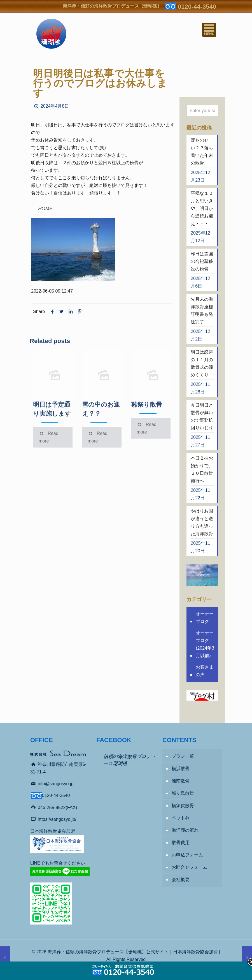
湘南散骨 (181, 781)
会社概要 (181, 880)
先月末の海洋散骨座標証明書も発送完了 (202, 311)
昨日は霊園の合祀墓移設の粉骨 (202, 261)
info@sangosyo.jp (56, 784)
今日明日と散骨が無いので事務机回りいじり (202, 416)
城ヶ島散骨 (183, 793)
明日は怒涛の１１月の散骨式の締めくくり (202, 363)
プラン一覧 (183, 756)
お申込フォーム (187, 855)
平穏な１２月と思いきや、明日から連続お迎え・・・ (202, 208)
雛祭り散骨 (147, 405)
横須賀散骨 (183, 806)
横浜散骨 (181, 769)
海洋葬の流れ (185, 830)
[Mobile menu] (209, 30)
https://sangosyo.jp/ (57, 819)
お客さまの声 (205, 671)
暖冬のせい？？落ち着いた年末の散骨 (202, 152)
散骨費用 (181, 843)
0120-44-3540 (197, 7)
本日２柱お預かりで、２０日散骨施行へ (202, 469)
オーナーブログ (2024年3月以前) (205, 644)
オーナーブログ (205, 618)
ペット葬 (181, 818)
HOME (45, 209)
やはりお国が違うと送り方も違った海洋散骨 (202, 522)
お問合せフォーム (190, 867)
